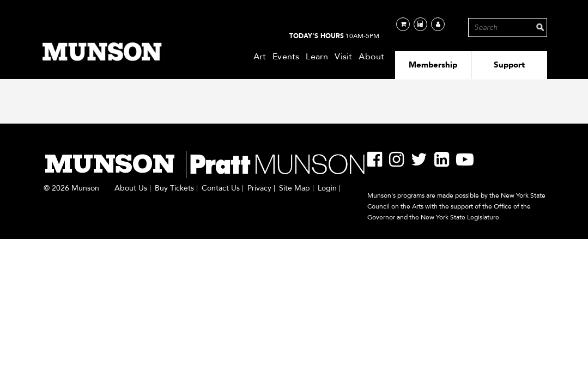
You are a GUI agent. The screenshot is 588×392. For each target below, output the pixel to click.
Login (327, 188)
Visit (343, 57)
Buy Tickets (174, 188)
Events (286, 57)
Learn (317, 57)
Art (260, 57)
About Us (131, 188)
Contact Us (221, 188)
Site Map (295, 188)
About (371, 57)
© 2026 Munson (71, 188)
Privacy (259, 188)
